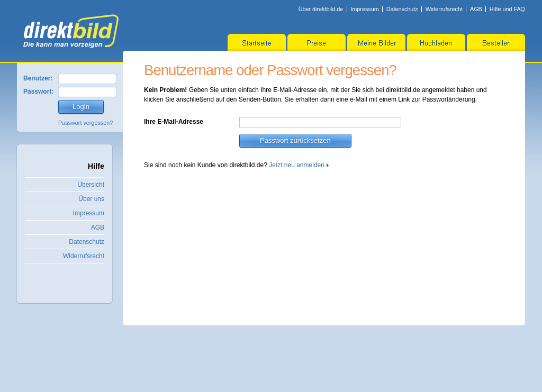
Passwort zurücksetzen (295, 140)
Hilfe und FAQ (507, 9)
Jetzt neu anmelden (297, 165)
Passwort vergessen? (85, 123)
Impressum (364, 9)
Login (81, 107)
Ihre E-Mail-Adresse (174, 122)
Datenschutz (402, 9)
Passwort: (38, 92)
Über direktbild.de (321, 9)
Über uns (91, 199)
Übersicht (91, 185)
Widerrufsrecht (444, 9)
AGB (476, 9)
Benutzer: (38, 78)
